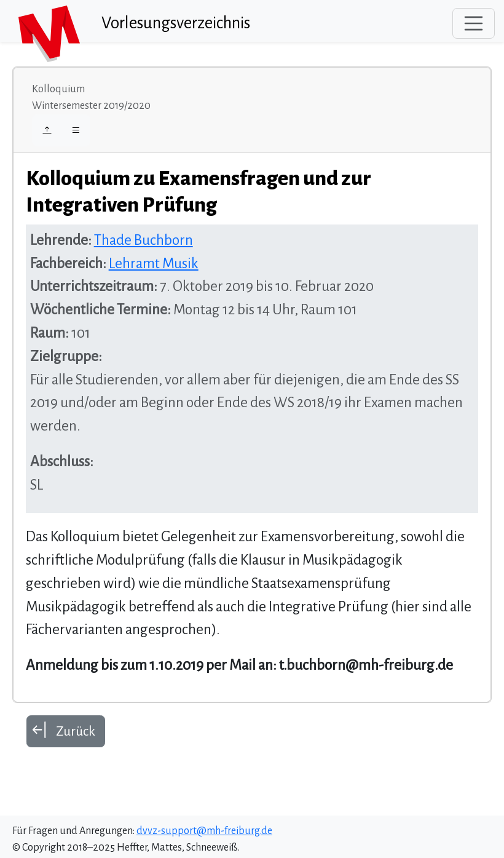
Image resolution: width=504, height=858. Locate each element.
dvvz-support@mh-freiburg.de (204, 831)
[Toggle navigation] (474, 23)
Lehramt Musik (154, 264)
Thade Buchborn (144, 240)
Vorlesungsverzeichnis (176, 23)
